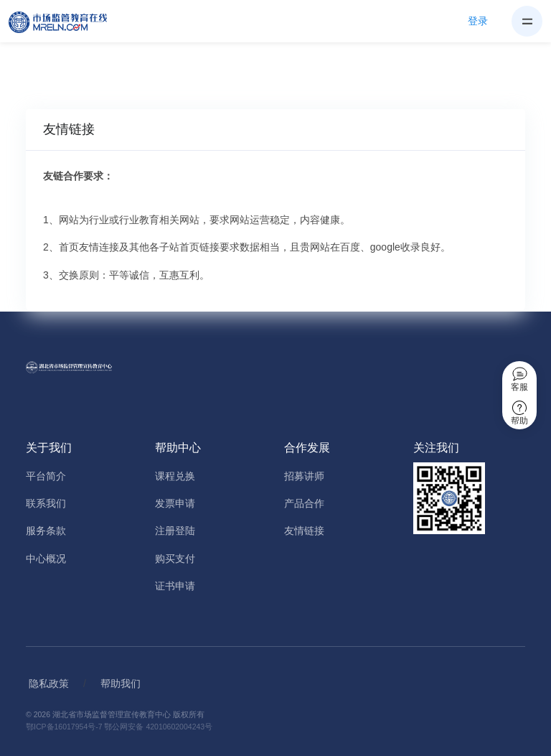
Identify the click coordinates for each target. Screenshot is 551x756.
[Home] (66, 22)
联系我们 (46, 503)
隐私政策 (49, 683)
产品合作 (304, 503)
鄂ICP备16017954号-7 (64, 727)
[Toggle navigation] (527, 21)
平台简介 (46, 476)
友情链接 (304, 531)
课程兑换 (175, 476)
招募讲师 (304, 476)
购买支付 (175, 559)
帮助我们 (121, 683)
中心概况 (46, 559)
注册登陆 (175, 531)
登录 (478, 21)
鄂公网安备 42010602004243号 (158, 727)
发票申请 (175, 503)
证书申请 (175, 586)
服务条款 (46, 531)
